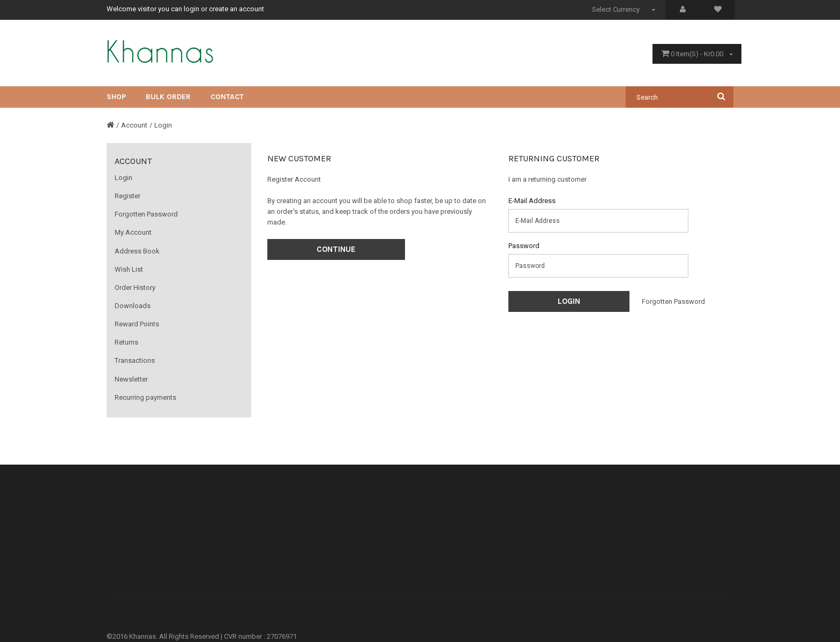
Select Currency (625, 9)
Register (127, 196)
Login (163, 125)
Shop (116, 97)
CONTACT (227, 97)
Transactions (135, 360)
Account (134, 125)
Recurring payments (145, 397)
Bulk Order (168, 97)
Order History (135, 288)
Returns (126, 342)
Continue (336, 249)
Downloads (133, 306)
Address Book (137, 251)
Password (524, 246)
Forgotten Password (146, 214)
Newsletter (131, 379)
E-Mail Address (532, 201)
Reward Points (137, 324)
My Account (133, 232)
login (192, 9)
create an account (237, 9)
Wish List (129, 269)
